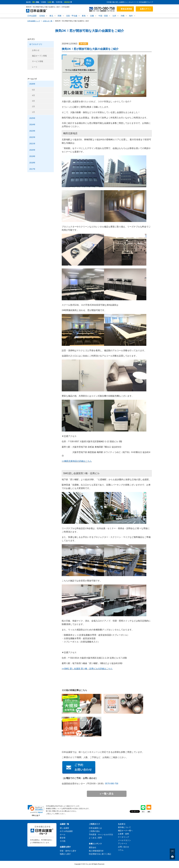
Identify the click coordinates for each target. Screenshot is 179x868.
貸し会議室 (64, 828)
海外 (131, 16)
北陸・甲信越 (72, 16)
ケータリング (123, 837)
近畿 (92, 16)
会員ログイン (145, 9)
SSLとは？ (36, 815)
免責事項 (122, 824)
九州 (114, 16)
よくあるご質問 (95, 838)
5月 (33, 90)
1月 (33, 112)
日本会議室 (32, 16)
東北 (51, 16)
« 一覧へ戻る (107, 794)
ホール (63, 834)
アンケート (123, 843)
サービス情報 (38, 61)
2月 (33, 106)
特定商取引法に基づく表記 (100, 854)
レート (35, 67)
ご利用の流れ (94, 831)
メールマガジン (124, 840)
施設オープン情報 (39, 56)
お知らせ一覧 (48, 21)
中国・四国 (103, 16)
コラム (121, 850)
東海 (84, 16)
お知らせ (36, 50)
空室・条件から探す (68, 851)
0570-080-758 (112, 784)
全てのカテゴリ (36, 44)
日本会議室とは (95, 828)
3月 (33, 101)
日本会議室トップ (34, 21)
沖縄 (123, 16)
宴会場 (63, 838)
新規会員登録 (126, 9)
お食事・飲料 (123, 834)
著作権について (124, 827)
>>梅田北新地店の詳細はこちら (77, 461)
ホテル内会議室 (66, 831)
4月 (33, 95)
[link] (36, 809)
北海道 (42, 16)
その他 (63, 841)
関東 (60, 16)
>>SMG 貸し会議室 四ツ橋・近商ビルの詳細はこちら (87, 669)
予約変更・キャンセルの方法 (101, 834)
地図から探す (65, 854)
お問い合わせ (123, 847)
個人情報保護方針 (96, 851)
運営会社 (93, 847)
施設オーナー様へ (125, 831)
